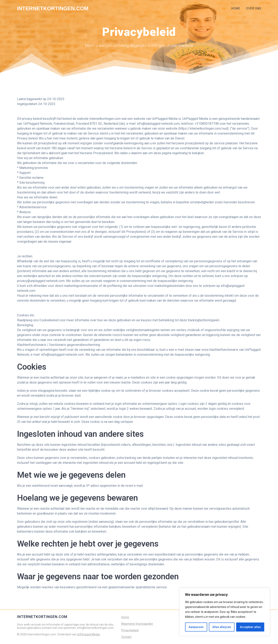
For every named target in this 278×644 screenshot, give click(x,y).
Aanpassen (196, 627)
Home (125, 617)
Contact (126, 637)
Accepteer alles (250, 627)
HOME (236, 8)
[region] (225, 612)
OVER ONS (254, 8)
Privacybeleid (130, 630)
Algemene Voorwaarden (137, 624)
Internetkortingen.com (53, 9)
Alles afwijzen (222, 627)
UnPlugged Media (88, 634)
